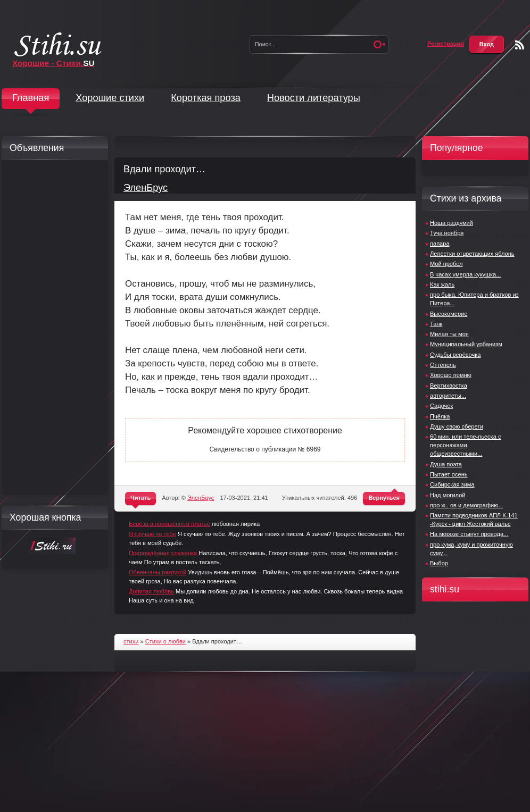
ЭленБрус (146, 188)
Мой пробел (446, 264)
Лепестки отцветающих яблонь (472, 254)
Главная (31, 98)
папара (440, 244)
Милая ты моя (449, 334)
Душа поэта (446, 464)
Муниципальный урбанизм (466, 344)
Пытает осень (449, 474)
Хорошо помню (451, 375)
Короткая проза (206, 98)
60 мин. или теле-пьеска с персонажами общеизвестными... (465, 445)
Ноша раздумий (452, 223)
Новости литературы (314, 98)
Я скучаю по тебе (152, 534)
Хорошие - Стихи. (53, 63)
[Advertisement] (52, 328)
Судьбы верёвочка (455, 355)
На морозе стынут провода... (469, 534)
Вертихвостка (449, 386)
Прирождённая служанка (163, 553)
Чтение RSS (520, 45)
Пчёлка (440, 416)
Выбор (439, 563)
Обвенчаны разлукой (158, 572)
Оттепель (443, 365)
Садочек (441, 406)
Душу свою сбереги (457, 426)
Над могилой (448, 495)
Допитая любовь (151, 591)
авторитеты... (448, 396)
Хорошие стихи (110, 98)
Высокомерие (449, 314)
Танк (436, 324)
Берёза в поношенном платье (169, 524)
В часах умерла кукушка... (465, 274)
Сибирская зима (452, 484)
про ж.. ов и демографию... (467, 505)
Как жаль (442, 284)
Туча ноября (447, 233)
